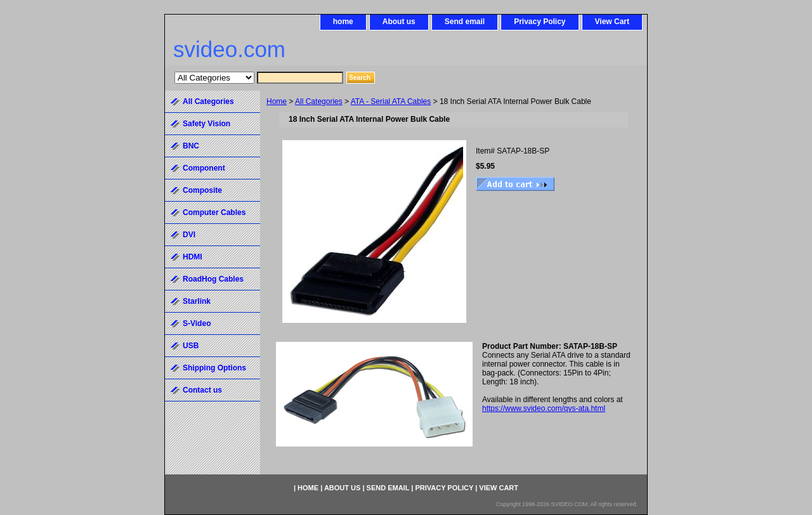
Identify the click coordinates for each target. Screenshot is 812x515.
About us (399, 22)
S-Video (197, 323)
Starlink (197, 301)
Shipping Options (214, 368)
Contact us (202, 390)
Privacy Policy (540, 22)
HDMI (193, 257)
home (343, 22)
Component (204, 168)
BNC (191, 146)
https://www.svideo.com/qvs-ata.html (544, 408)
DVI (189, 235)
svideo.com (229, 49)
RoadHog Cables (213, 279)
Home (277, 101)
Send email (465, 22)
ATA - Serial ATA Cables (391, 101)
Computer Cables (214, 212)
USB (191, 346)
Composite (202, 190)
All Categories (319, 101)
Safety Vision (206, 124)
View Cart (612, 22)
